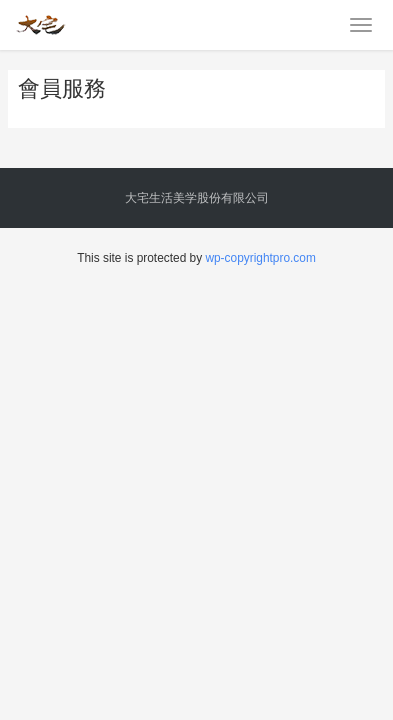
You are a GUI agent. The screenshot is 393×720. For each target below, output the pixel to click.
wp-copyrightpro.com (260, 258)
